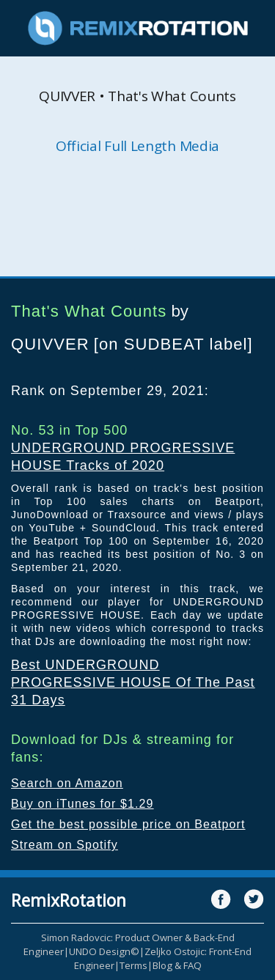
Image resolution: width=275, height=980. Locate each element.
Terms (133, 965)
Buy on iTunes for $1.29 (82, 804)
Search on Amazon (67, 783)
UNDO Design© (104, 951)
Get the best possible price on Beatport (128, 824)
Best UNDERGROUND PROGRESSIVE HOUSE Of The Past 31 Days (133, 682)
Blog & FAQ (177, 965)
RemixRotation (69, 900)
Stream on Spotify (65, 845)
